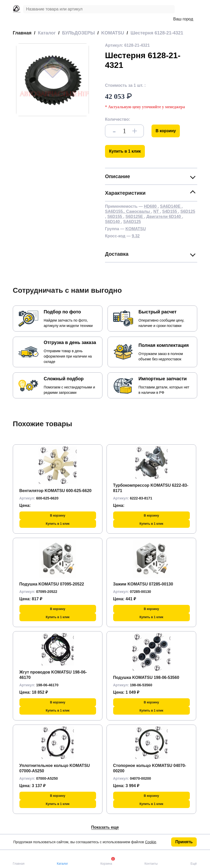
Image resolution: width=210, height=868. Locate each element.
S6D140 (113, 222)
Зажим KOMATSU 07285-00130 (143, 584)
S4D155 (170, 211)
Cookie (151, 842)
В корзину (166, 131)
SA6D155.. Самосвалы (128, 211)
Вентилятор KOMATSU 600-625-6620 (56, 491)
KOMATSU (136, 229)
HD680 (151, 206)
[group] (53, 80)
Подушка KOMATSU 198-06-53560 (146, 677)
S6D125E (135, 217)
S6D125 (188, 211)
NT (157, 211)
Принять (184, 842)
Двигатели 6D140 (164, 217)
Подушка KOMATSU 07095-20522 (52, 584)
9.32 (136, 236)
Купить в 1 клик (125, 151)
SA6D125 (132, 222)
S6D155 (115, 217)
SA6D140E (171, 206)
